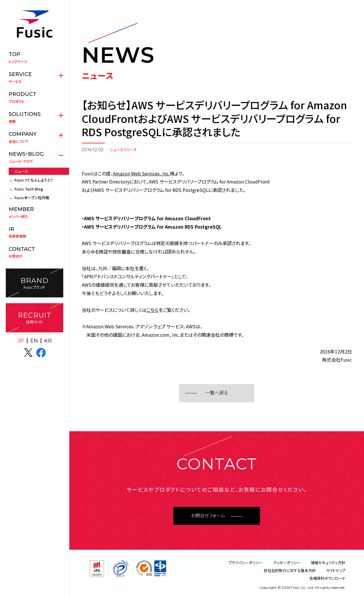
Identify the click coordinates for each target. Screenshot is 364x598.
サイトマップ (336, 570)
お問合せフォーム (208, 516)
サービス (35, 77)
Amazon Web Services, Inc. (141, 173)
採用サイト (35, 318)
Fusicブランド (35, 283)
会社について (35, 137)
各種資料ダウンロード (327, 578)
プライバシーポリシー (246, 563)
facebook (41, 353)
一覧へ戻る (217, 393)
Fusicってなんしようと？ (34, 180)
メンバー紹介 (35, 212)
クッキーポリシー (287, 563)
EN (34, 341)
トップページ (35, 58)
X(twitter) (28, 353)
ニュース (21, 171)
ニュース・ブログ (35, 157)
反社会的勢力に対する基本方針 (290, 570)
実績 (35, 117)
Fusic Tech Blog (29, 189)
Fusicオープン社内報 (32, 198)
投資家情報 (35, 232)
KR (48, 341)
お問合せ (35, 252)
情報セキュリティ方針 (328, 563)
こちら (153, 310)
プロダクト (35, 97)
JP (21, 341)
